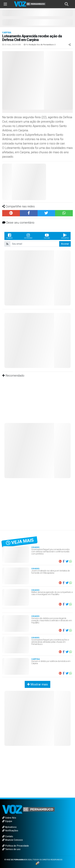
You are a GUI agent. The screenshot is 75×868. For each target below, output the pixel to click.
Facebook (9, 236)
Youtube (47, 236)
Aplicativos (9, 827)
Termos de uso (11, 849)
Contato (8, 836)
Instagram (28, 236)
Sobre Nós (9, 818)
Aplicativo (65, 236)
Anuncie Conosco (12, 840)
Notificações (10, 831)
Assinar (65, 244)
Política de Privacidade (15, 846)
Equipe (7, 821)
